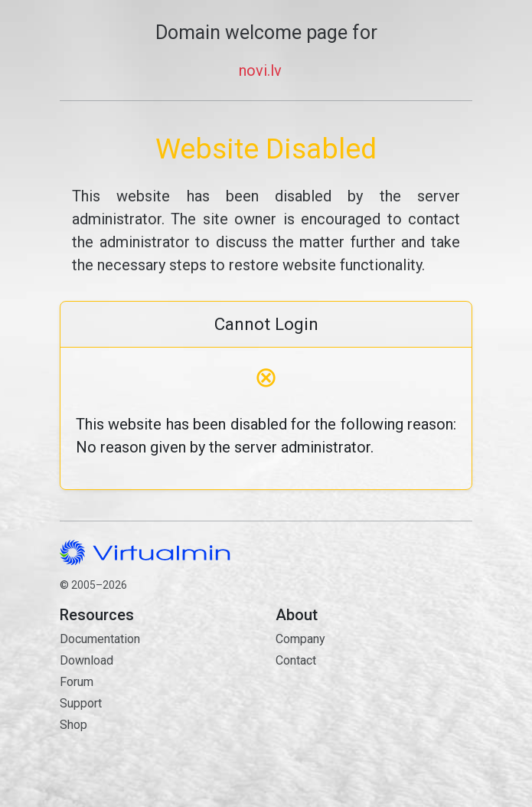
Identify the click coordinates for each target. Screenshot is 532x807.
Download (86, 660)
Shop (73, 725)
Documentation (100, 639)
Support (81, 703)
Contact (374, 715)
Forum (77, 682)
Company (300, 639)
